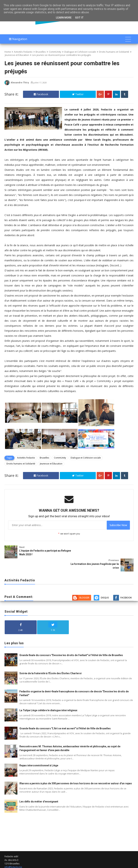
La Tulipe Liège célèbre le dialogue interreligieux (48, 696)
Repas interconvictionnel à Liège (39, 751)
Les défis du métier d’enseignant (39, 787)
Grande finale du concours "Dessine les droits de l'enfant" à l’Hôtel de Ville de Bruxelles (71, 641)
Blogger (84, 584)
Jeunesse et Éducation (17, 55)
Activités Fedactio (23, 52)
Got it (79, 18)
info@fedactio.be (13, 853)
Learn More (64, 18)
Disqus (105, 584)
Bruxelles (41, 52)
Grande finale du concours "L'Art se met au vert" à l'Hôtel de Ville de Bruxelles (65, 714)
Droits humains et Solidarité (114, 52)
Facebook (41, 94)
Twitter (78, 94)
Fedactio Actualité (52, 865)
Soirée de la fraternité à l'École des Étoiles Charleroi (50, 659)
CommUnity (55, 52)
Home (8, 52)
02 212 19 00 (11, 857)
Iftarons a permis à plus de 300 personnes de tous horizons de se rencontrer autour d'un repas (76, 769)
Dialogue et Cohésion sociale (80, 52)
